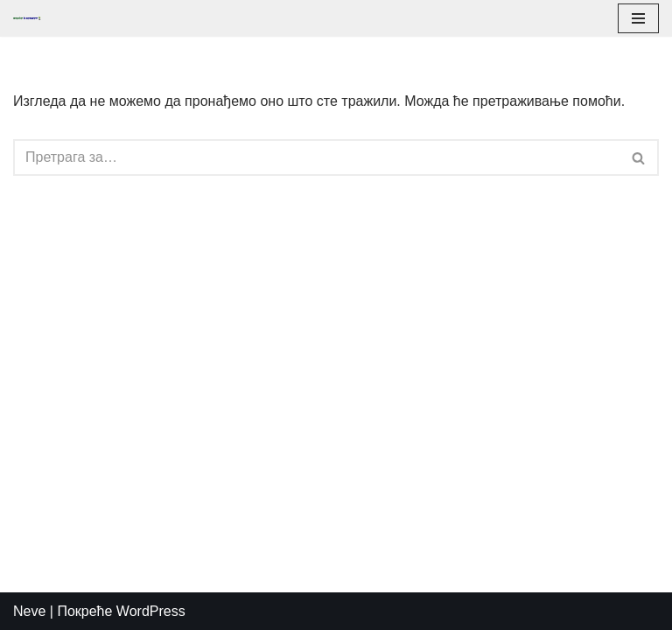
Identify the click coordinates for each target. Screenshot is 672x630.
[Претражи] (316, 157)
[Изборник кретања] (638, 18)
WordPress (151, 611)
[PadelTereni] (31, 18)
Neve (29, 611)
